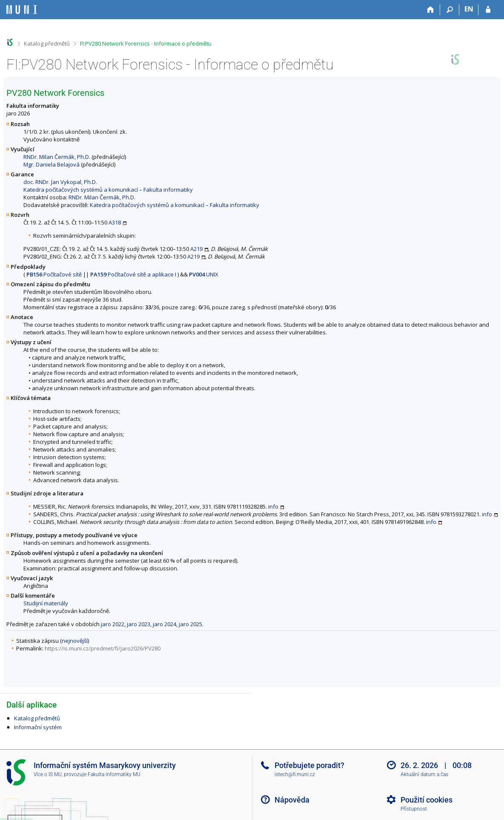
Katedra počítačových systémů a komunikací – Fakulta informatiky (108, 190)
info (273, 506)
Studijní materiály (46, 603)
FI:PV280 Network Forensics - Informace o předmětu (146, 43)
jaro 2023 (139, 624)
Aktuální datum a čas (424, 774)
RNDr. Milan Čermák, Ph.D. (57, 157)
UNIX (204, 274)
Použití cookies (427, 800)
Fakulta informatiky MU (114, 774)
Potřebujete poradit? (309, 765)
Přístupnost (414, 809)
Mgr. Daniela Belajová (52, 164)
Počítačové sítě (54, 274)
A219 (196, 249)
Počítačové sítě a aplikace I (133, 274)
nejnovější (75, 641)
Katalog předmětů (47, 43)
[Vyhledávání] (450, 10)
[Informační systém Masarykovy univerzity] (22, 10)
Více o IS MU (48, 774)
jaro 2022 (113, 624)
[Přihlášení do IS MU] (488, 10)
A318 (115, 222)
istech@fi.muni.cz (295, 774)
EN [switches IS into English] (469, 9)
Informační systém (38, 727)
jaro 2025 (190, 624)
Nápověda (292, 800)
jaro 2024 (165, 624)
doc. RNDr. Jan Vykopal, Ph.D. (60, 182)
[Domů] (431, 10)
